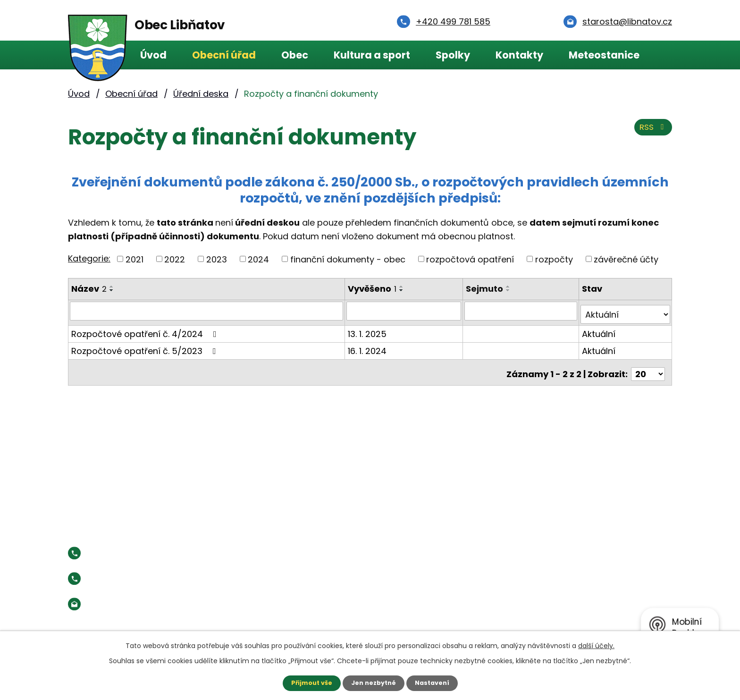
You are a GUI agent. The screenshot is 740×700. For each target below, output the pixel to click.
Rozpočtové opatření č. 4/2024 (146, 330)
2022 (175, 259)
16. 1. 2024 (369, 347)
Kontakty (519, 55)
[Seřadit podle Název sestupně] (112, 290)
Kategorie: (89, 258)
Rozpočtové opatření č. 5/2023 (146, 347)
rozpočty (554, 259)
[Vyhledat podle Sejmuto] (522, 311)
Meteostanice (604, 55)
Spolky (453, 55)
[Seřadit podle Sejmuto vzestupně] (510, 287)
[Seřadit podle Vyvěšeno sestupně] (403, 290)
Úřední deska (201, 94)
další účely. (596, 645)
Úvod (153, 55)
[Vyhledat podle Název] (207, 311)
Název (89, 289)
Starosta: (146, 571)
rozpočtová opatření (470, 259)
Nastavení (436, 683)
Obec (295, 55)
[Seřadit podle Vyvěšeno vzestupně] (403, 287)
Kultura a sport (372, 55)
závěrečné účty (626, 259)
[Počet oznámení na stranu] (648, 367)
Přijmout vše (307, 683)
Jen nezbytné (374, 683)
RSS (652, 131)
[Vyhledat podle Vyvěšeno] (405, 311)
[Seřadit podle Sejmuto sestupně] (510, 290)
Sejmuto (486, 289)
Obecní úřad (224, 55)
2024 (258, 259)
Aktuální (600, 330)
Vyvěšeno (374, 289)
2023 (217, 259)
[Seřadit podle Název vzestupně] (112, 287)
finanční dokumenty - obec (348, 259)
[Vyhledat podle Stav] (626, 311)
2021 (135, 259)
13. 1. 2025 (369, 330)
